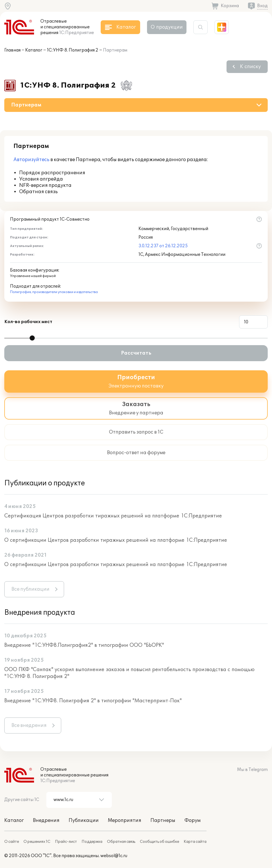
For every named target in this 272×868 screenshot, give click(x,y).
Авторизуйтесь (31, 160)
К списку (250, 67)
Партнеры (163, 820)
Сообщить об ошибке (159, 842)
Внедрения (46, 820)
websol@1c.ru (114, 856)
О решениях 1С (37, 842)
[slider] (32, 338)
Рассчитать (136, 353)
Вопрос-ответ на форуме (136, 453)
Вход (262, 6)
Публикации (84, 820)
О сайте (12, 842)
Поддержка (92, 842)
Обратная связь (121, 842)
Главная (12, 50)
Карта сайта (195, 842)
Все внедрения (29, 725)
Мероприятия (125, 820)
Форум (192, 820)
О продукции (167, 27)
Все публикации (30, 589)
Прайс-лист (66, 842)
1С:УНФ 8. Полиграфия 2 (73, 50)
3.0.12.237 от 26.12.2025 (163, 246)
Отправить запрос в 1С (136, 432)
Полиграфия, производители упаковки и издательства (54, 292)
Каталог (34, 50)
